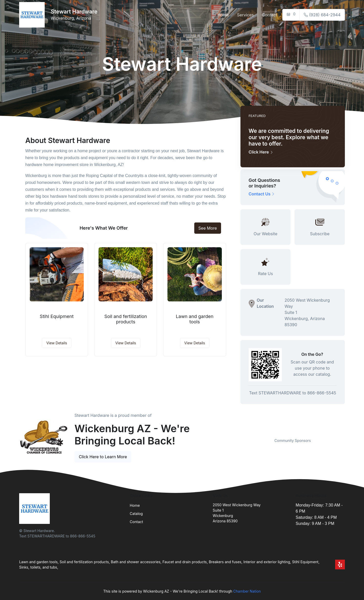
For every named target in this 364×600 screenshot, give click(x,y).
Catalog (136, 514)
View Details (57, 343)
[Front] (33, 15)
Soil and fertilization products (126, 319)
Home (223, 15)
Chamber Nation (247, 591)
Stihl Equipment (57, 316)
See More (208, 228)
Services (246, 15)
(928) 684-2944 (322, 15)
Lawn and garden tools (195, 319)
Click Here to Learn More (103, 457)
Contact (269, 15)
